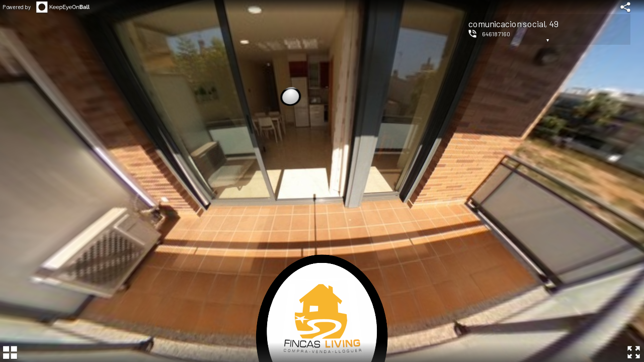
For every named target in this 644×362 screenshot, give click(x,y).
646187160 (496, 34)
